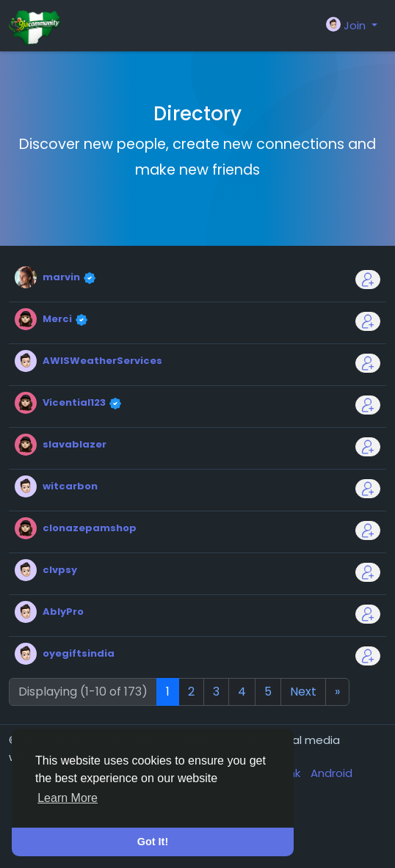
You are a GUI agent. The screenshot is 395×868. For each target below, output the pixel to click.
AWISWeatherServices (102, 361)
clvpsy (60, 570)
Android (331, 773)
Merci (58, 319)
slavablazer (75, 444)
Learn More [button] (68, 798)
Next (303, 692)
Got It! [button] (153, 842)
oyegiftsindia (79, 653)
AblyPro (63, 612)
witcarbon (70, 486)
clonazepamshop (90, 528)
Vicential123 (75, 402)
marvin (62, 277)
